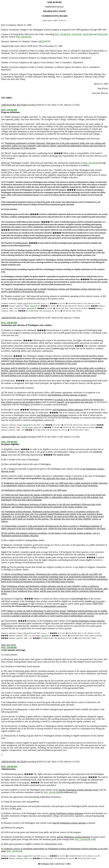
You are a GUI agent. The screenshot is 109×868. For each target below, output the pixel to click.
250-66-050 (102, 34)
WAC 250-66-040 (9, 442)
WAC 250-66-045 (23, 37)
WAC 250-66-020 (62, 34)
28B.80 (42, 41)
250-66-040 (88, 34)
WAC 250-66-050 (9, 767)
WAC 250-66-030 (9, 323)
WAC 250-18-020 (91, 163)
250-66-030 (76, 34)
